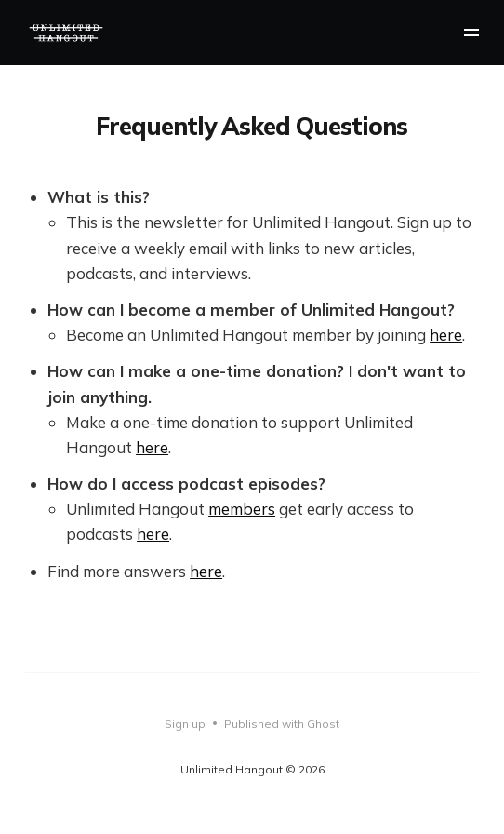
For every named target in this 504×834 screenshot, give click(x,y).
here (446, 335)
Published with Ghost (282, 724)
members (242, 509)
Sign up (185, 724)
